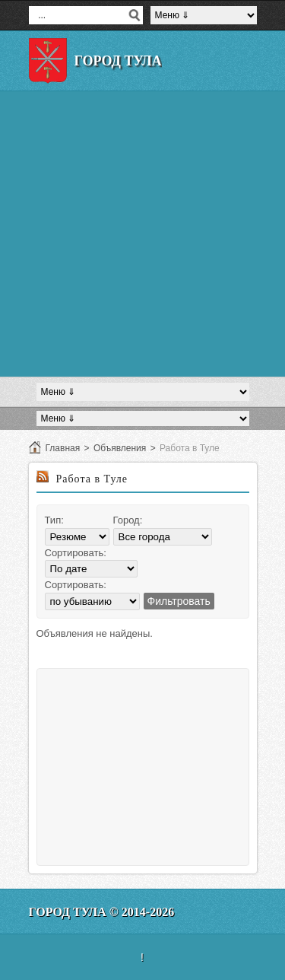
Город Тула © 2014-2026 (102, 912)
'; (92, 601)
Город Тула (118, 61)
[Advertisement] (142, 234)
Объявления (120, 448)
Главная (63, 448)
